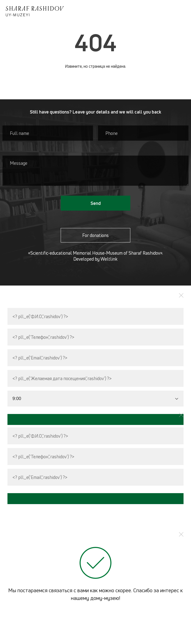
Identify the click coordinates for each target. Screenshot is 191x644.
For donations (95, 235)
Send (96, 203)
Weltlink (109, 259)
